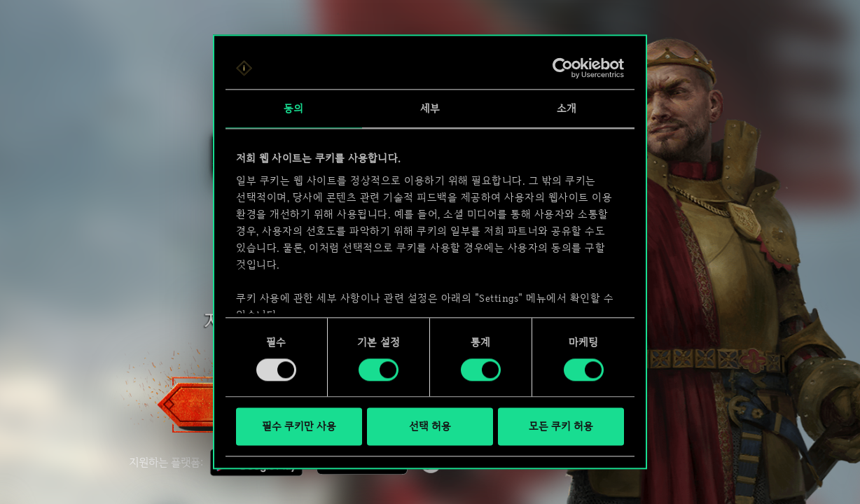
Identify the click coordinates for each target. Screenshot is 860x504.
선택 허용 (430, 427)
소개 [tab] (567, 108)
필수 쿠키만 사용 (299, 427)
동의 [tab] (293, 108)
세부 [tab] (430, 108)
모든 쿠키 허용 (561, 427)
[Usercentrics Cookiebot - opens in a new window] (563, 68)
